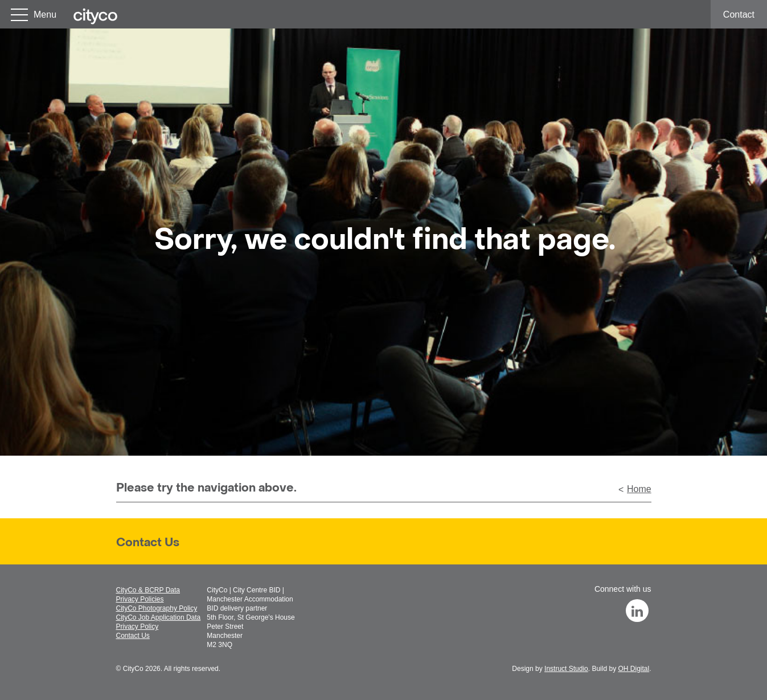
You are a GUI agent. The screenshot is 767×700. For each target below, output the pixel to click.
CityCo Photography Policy (157, 608)
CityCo (133, 669)
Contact (739, 15)
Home (639, 489)
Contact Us (148, 543)
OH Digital (633, 669)
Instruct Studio (566, 669)
